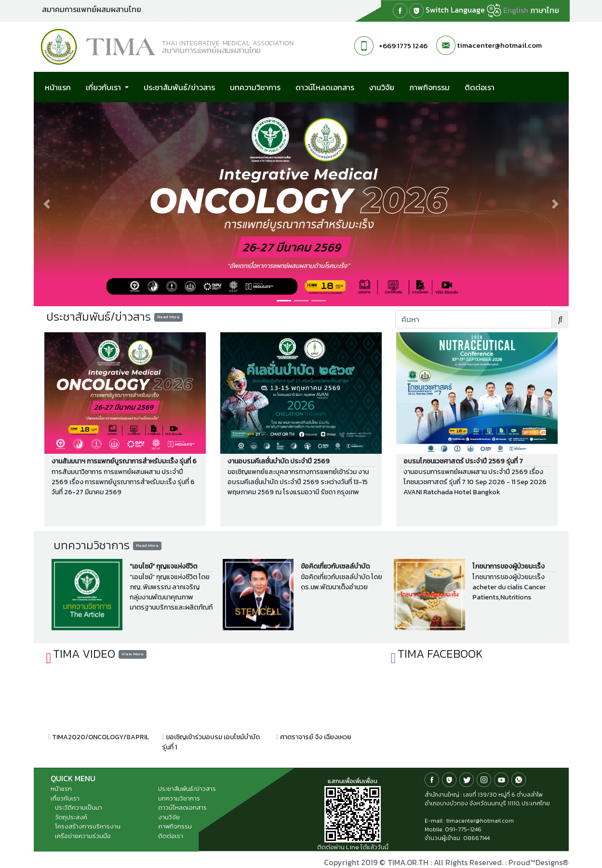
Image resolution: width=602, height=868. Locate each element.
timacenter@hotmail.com (499, 45)
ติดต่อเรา (480, 87)
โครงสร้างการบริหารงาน (88, 826)
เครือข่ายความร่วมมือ (83, 836)
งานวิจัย (382, 87)
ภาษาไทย (545, 10)
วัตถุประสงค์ (71, 817)
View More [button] (133, 654)
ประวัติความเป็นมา (79, 807)
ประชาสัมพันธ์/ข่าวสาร (179, 87)
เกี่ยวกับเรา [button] (104, 87)
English (516, 10)
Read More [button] (168, 317)
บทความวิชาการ (255, 87)
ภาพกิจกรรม (429, 87)
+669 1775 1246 (403, 46)
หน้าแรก (58, 87)
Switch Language (463, 11)
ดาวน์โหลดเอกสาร (325, 87)
